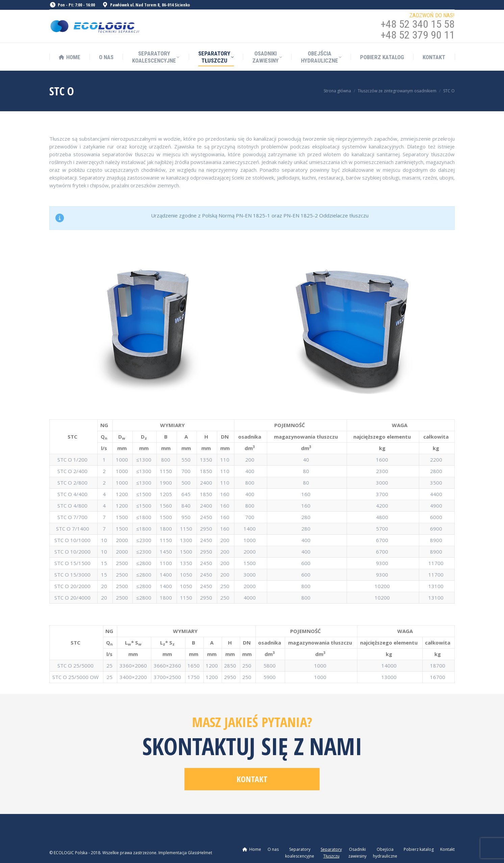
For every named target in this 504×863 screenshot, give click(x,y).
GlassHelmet (200, 853)
